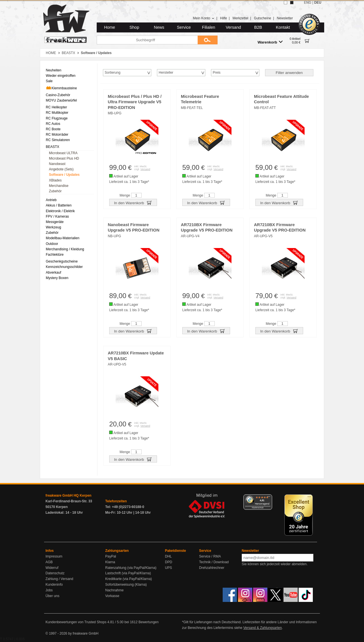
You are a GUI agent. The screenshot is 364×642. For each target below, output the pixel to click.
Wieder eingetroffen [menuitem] (61, 76)
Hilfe (224, 18)
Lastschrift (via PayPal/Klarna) (128, 573)
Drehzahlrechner (212, 568)
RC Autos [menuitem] (53, 124)
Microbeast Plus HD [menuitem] (64, 158)
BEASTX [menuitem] (52, 147)
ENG (308, 3)
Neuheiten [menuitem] (54, 70)
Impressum (54, 556)
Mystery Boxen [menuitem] (57, 278)
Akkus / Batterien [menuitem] (59, 205)
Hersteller (166, 73)
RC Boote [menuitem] (53, 129)
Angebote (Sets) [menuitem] (61, 169)
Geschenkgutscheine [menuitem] (62, 261)
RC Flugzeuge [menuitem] (57, 118)
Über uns (52, 596)
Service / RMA (210, 556)
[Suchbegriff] (147, 40)
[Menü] (269, 498)
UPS (168, 568)
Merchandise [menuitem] (59, 186)
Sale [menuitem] (49, 81)
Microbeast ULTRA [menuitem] (63, 153)
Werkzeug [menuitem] (53, 227)
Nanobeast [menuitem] (57, 164)
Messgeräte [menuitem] (55, 222)
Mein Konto (204, 18)
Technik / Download (214, 562)
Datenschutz (55, 573)
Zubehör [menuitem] (55, 191)
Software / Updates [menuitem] (64, 175)
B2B (258, 27)
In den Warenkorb (133, 203)
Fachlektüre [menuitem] (55, 255)
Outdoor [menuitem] (52, 244)
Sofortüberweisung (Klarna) (126, 585)
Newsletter (285, 18)
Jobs (49, 590)
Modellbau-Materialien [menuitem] (63, 238)
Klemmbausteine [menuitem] (61, 88)
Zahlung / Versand (59, 579)
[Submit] (208, 40)
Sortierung (112, 73)
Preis (217, 73)
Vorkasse (112, 596)
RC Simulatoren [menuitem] (58, 140)
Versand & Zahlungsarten (262, 628)
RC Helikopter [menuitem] (56, 107)
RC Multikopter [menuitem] (57, 113)
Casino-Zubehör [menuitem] (58, 95)
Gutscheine (263, 18)
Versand (233, 27)
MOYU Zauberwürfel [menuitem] (61, 100)
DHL (168, 556)
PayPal (111, 556)
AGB (49, 562)
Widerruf (52, 568)
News (159, 27)
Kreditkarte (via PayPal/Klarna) (129, 579)
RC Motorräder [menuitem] (57, 135)
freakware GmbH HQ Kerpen (68, 496)
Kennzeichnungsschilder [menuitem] (64, 267)
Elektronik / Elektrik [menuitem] (60, 211)
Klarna (110, 562)
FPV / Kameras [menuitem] (57, 216)
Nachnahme (114, 590)
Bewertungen (149, 622)
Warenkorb (270, 42)
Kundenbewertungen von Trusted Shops (76, 622)
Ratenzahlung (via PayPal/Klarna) (131, 568)
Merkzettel (240, 18)
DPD (168, 562)
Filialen (208, 27)
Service (184, 27)
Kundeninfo (54, 585)
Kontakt (283, 27)
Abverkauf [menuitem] (53, 273)
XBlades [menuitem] (55, 180)
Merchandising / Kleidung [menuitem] (65, 249)
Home (110, 27)
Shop (134, 27)
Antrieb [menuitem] (51, 200)
